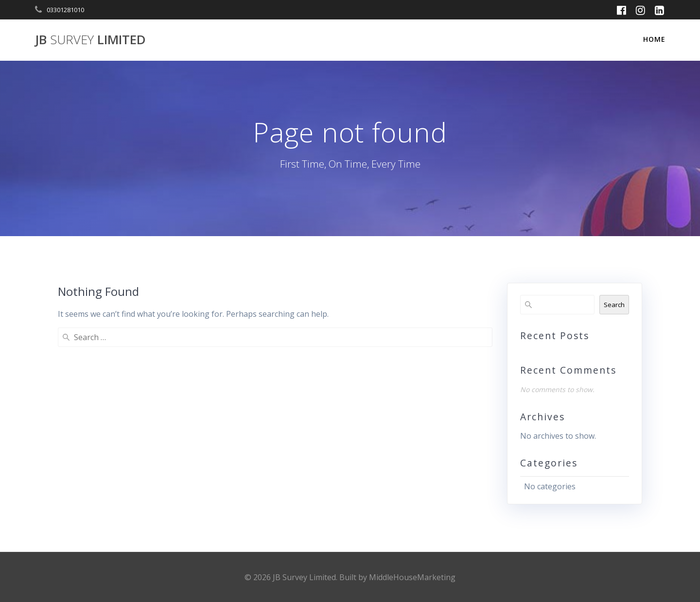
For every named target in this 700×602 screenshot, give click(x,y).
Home (654, 39)
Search (614, 305)
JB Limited (90, 40)
